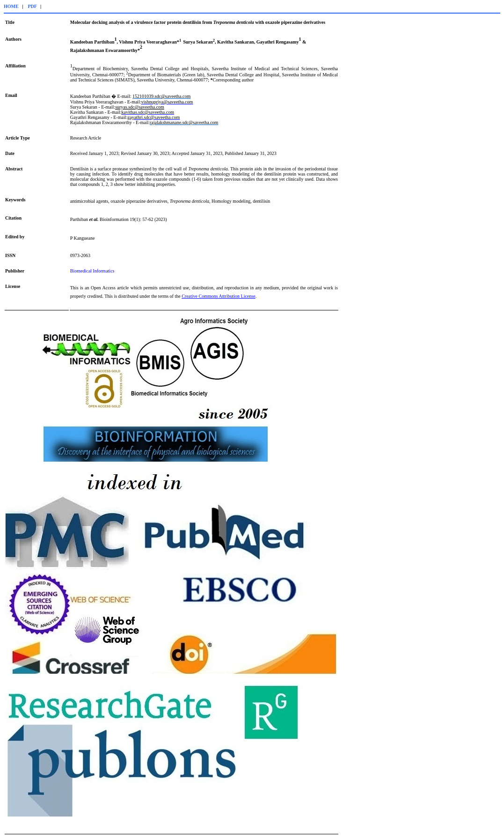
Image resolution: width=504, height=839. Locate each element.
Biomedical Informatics (92, 271)
